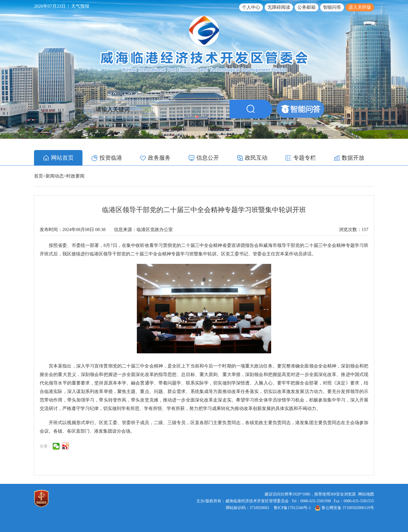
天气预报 (80, 6)
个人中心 (251, 7)
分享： (46, 446)
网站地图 (366, 494)
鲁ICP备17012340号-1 (292, 508)
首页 (39, 176)
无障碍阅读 (279, 7)
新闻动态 (55, 176)
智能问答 (332, 7)
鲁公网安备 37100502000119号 (345, 508)
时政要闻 (75, 176)
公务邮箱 (307, 7)
